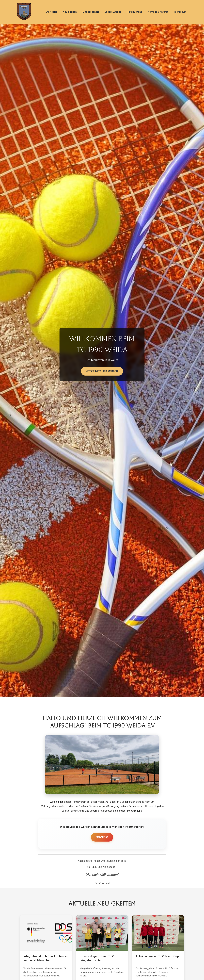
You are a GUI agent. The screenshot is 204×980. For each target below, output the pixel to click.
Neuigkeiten (70, 12)
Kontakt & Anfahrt (158, 12)
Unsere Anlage (113, 12)
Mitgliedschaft (91, 12)
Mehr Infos (102, 837)
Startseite (51, 12)
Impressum (180, 12)
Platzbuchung (135, 12)
